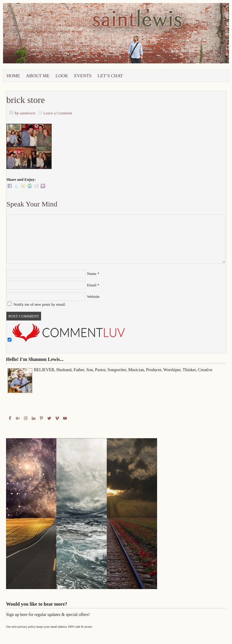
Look (62, 76)
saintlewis (27, 113)
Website (93, 296)
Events (83, 76)
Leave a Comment (58, 113)
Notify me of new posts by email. (40, 304)
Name (92, 274)
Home (13, 76)
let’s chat (110, 76)
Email (92, 285)
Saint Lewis (71, 36)
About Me (38, 76)
